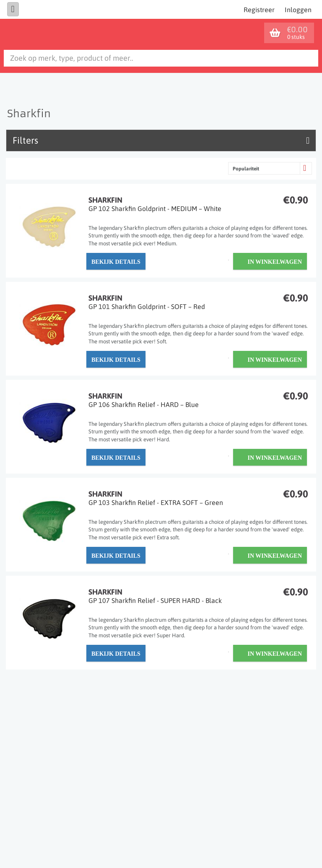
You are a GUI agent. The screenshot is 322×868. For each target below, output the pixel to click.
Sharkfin (198, 204)
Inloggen (298, 10)
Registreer (259, 10)
